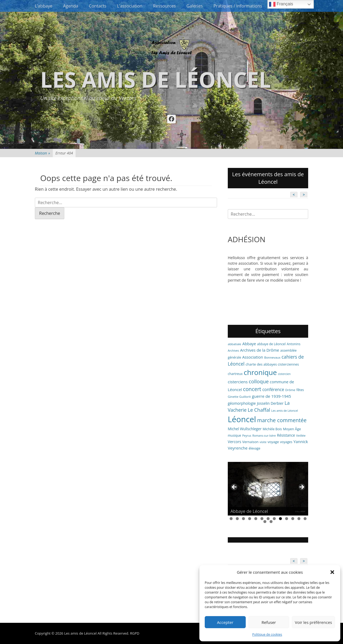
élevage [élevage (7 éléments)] (254, 448)
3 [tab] (243, 519)
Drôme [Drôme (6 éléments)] (290, 390)
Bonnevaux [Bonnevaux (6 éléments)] (272, 357)
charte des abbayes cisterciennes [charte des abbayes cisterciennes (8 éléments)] (272, 364)
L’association (130, 6)
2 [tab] (237, 519)
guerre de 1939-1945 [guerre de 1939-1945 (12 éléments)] (271, 396)
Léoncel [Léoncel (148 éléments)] (242, 419)
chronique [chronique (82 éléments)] (260, 372)
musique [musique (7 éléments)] (234, 435)
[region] (268, 489)
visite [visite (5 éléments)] (263, 442)
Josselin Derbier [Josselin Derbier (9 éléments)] (270, 403)
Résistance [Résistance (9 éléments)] (286, 435)
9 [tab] (280, 519)
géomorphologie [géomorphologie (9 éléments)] (242, 403)
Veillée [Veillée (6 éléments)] (301, 435)
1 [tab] (231, 519)
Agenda (70, 6)
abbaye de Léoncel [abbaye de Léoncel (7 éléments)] (271, 344)
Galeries (195, 6)
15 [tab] (271, 522)
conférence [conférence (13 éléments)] (273, 389)
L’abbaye (44, 6)
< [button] (234, 487)
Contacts (98, 6)
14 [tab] (265, 522)
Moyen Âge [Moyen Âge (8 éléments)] (292, 429)
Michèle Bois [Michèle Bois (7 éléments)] (272, 429)
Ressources (164, 6)
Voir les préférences (313, 622)
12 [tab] (299, 519)
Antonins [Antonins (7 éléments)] (294, 344)
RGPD (135, 633)
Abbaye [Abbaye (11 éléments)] (249, 344)
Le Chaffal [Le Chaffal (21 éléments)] (259, 410)
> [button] (301, 487)
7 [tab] (268, 519)
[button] (332, 572)
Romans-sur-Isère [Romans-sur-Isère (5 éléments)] (264, 436)
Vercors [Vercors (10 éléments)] (234, 442)
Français (281, 4)
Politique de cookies (267, 634)
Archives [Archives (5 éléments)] (233, 351)
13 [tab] (305, 519)
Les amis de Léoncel (156, 79)
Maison (42, 153)
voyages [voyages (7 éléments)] (286, 442)
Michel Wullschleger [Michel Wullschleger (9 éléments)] (245, 429)
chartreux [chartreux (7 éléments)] (235, 374)
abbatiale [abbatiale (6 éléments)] (234, 344)
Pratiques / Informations (238, 6)
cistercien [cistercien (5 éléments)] (284, 374)
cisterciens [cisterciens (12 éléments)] (238, 382)
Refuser (269, 622)
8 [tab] (274, 519)
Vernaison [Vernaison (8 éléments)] (250, 442)
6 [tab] (262, 519)
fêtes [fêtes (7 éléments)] (300, 390)
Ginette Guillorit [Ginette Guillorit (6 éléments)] (239, 397)
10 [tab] (287, 519)
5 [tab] (256, 519)
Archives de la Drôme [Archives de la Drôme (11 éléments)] (260, 350)
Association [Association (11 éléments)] (253, 357)
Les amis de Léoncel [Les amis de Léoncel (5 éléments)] (284, 411)
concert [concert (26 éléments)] (252, 389)
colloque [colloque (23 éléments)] (259, 381)
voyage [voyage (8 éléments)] (273, 442)
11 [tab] (293, 519)
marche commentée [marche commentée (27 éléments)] (282, 420)
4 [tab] (250, 519)
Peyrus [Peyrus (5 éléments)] (247, 436)
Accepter (225, 622)
